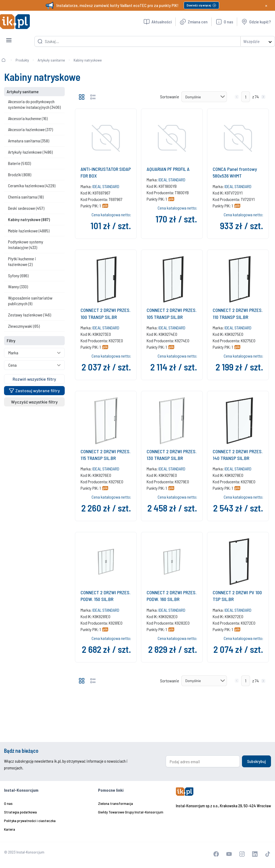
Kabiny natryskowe (88, 60)
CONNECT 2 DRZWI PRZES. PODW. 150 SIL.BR (106, 596)
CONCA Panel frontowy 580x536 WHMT (235, 172)
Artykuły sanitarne (51, 60)
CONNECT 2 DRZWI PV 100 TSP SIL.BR (237, 596)
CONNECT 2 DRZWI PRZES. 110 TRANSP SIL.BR (238, 313)
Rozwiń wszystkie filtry (34, 379)
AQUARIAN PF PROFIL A (168, 169)
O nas (8, 803)
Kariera (10, 829)
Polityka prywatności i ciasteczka (30, 821)
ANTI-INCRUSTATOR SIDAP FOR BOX (106, 172)
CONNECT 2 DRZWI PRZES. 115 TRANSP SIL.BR (106, 455)
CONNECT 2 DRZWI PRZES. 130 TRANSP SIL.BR (172, 455)
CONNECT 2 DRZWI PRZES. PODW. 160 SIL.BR (172, 596)
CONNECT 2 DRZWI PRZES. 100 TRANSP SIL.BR (106, 313)
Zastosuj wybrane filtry (34, 390)
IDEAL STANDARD (106, 186)
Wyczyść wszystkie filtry (34, 402)
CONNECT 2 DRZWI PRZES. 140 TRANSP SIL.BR (238, 455)
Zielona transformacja (115, 803)
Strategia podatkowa (20, 812)
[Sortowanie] (204, 97)
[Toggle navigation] (9, 36)
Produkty (22, 60)
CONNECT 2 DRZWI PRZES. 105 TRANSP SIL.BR (172, 313)
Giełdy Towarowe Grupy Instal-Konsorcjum (131, 812)
